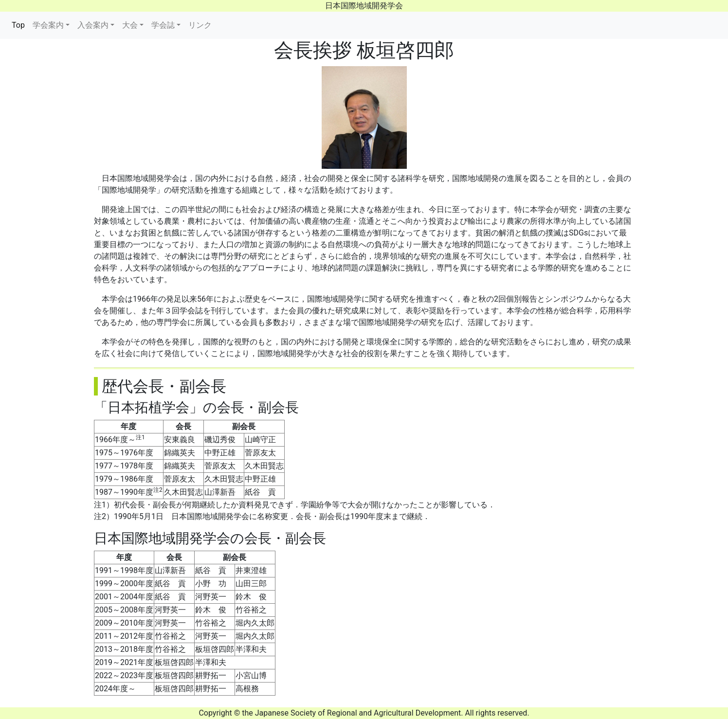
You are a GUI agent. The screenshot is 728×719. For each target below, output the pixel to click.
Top (20, 24)
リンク (200, 25)
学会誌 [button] (163, 25)
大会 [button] (130, 25)
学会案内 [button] (48, 25)
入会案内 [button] (93, 25)
